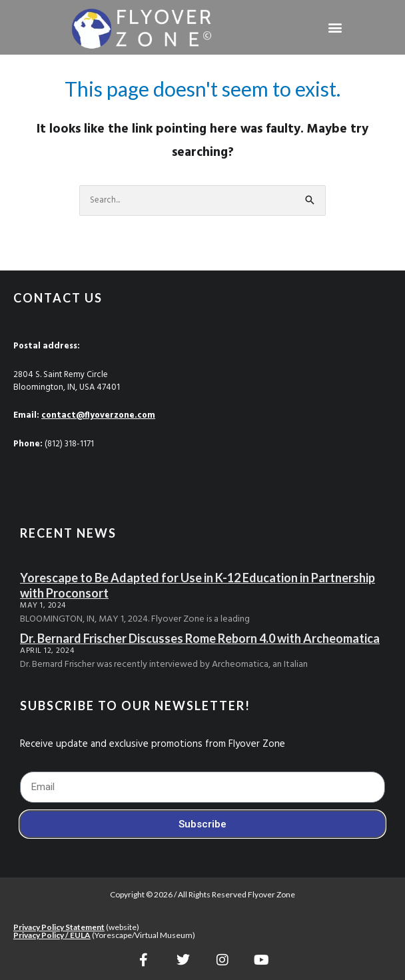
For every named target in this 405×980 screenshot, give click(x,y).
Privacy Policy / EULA (52, 935)
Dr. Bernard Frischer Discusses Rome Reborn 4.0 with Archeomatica (200, 638)
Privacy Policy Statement (59, 927)
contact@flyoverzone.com (98, 415)
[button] (335, 27)
